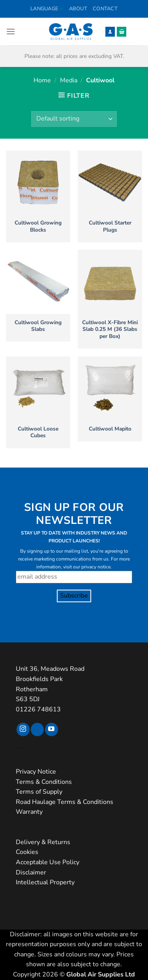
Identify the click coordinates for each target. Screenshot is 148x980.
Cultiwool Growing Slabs (38, 326)
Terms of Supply (39, 792)
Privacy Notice (36, 772)
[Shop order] (74, 119)
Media (69, 80)
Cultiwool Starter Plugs (110, 226)
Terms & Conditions (44, 782)
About (78, 9)
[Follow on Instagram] (23, 729)
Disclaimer (31, 872)
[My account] (110, 32)
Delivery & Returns (43, 842)
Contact (105, 9)
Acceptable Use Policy (48, 862)
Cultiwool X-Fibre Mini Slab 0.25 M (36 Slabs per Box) (110, 329)
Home (42, 80)
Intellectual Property (45, 882)
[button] (11, 31)
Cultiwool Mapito (110, 429)
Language (47, 9)
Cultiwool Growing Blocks (38, 226)
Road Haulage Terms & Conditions (65, 802)
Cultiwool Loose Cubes (38, 432)
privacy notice (96, 567)
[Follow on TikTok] (37, 729)
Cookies (27, 852)
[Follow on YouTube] (52, 729)
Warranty (29, 812)
